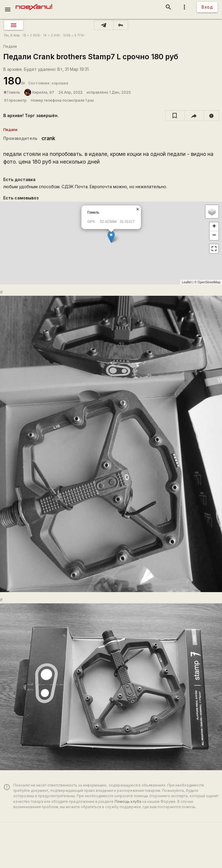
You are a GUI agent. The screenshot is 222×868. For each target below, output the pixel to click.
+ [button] (214, 227)
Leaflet (187, 282)
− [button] (214, 236)
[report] (211, 116)
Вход (207, 7)
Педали (10, 46)
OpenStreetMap (209, 282)
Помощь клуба (128, 801)
